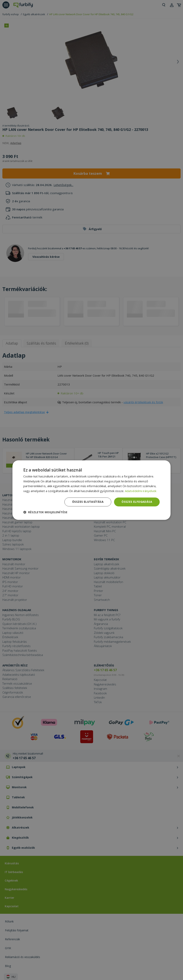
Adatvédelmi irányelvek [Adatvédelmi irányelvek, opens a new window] (141, 491)
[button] (45, 512)
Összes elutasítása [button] (88, 502)
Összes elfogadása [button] (137, 502)
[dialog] (91, 490)
